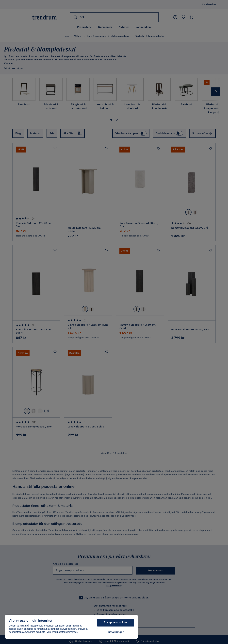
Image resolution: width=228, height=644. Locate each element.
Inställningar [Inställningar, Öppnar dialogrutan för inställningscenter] (116, 632)
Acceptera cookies (116, 622)
